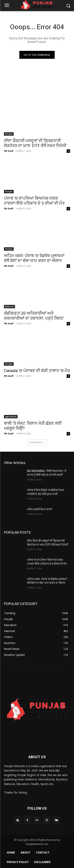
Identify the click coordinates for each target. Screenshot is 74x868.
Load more (37, 442)
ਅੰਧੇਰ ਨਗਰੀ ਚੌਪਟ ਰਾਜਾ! (40, 509)
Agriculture (11, 417)
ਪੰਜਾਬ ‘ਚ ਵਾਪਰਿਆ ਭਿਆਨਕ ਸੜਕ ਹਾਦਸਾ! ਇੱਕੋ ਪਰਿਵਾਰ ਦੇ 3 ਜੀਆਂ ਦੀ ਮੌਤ (34, 201)
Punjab (9, 134)
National (9, 306)
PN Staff (9, 151)
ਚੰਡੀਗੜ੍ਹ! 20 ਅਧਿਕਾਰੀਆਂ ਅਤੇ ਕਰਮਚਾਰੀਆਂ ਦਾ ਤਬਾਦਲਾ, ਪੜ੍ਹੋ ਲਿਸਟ (34, 316)
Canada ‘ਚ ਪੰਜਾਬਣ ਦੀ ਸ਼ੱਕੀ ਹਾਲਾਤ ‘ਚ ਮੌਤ (37, 371)
